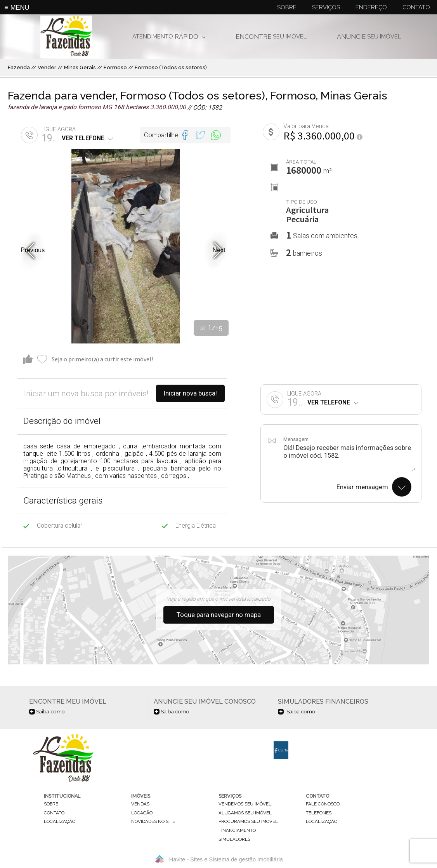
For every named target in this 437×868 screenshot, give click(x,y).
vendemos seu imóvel (245, 804)
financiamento (237, 830)
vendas (140, 804)
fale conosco (323, 804)
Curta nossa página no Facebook (281, 753)
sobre (51, 804)
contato (54, 813)
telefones (319, 813)
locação (142, 813)
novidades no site (153, 822)
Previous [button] (33, 250)
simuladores (234, 839)
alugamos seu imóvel (245, 813)
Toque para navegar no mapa (219, 615)
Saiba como (47, 711)
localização (60, 822)
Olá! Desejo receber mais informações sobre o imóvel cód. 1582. (349, 458)
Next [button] (219, 250)
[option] (126, 246)
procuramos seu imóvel (248, 822)
